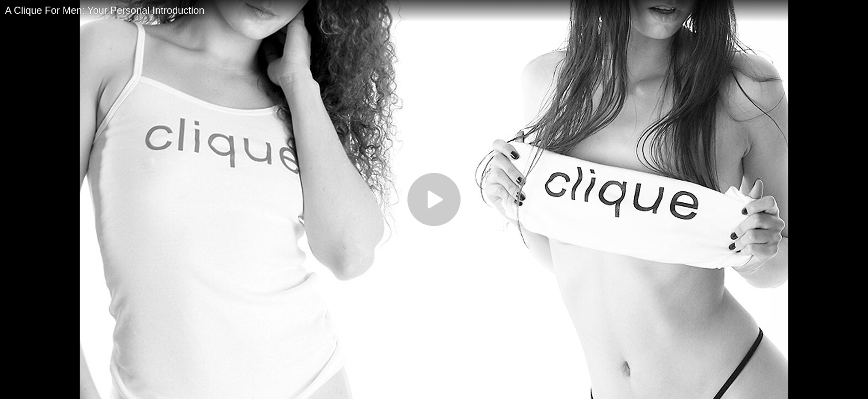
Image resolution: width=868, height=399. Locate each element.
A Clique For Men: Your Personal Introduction (105, 11)
